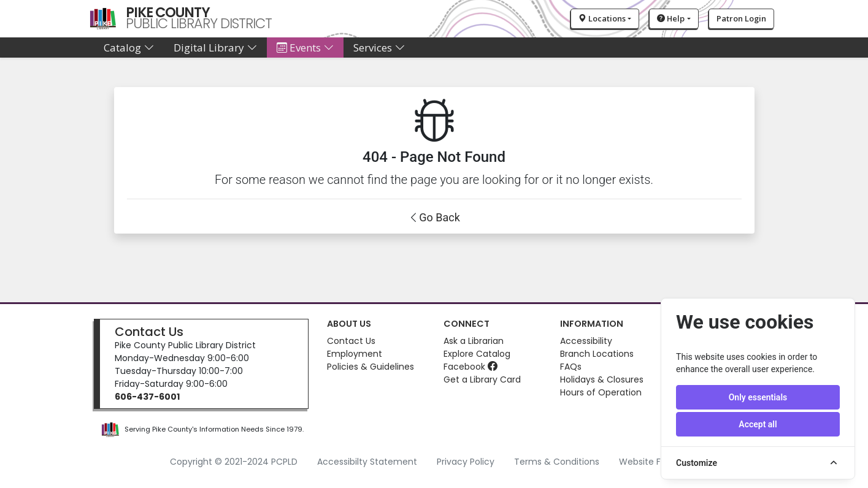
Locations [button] (602, 18)
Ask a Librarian (474, 341)
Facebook (470, 367)
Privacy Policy (466, 462)
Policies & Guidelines (371, 367)
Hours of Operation (601, 392)
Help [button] (671, 18)
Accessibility (586, 341)
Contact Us (149, 332)
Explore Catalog (477, 354)
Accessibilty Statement (367, 462)
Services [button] (379, 48)
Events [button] (305, 48)
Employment (355, 354)
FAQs (571, 367)
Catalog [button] (129, 48)
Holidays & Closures (602, 379)
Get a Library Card (482, 379)
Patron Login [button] (741, 18)
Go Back (440, 217)
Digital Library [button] (215, 48)
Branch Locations (597, 354)
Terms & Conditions (557, 462)
